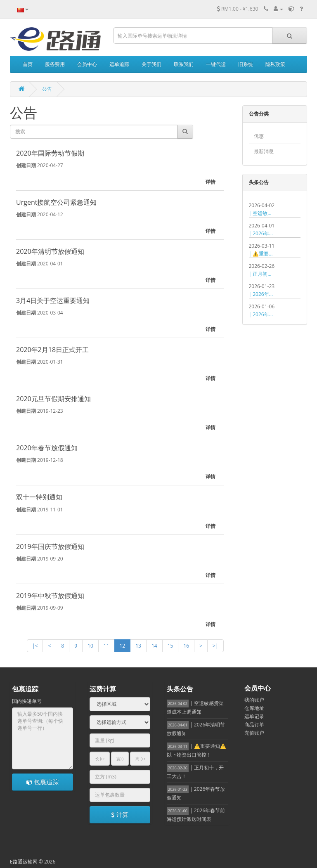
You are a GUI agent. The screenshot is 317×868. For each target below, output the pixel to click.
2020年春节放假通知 (47, 448)
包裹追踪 (43, 782)
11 (106, 646)
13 (138, 646)
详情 (211, 182)
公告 (47, 89)
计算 (120, 814)
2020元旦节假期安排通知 (53, 399)
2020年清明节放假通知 (50, 251)
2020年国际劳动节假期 (50, 153)
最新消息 (264, 151)
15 (170, 646)
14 (154, 646)
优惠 (259, 136)
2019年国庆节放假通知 (50, 546)
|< (35, 646)
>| (215, 646)
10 (90, 646)
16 (186, 646)
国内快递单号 (27, 701)
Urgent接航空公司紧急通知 (56, 202)
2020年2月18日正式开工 (52, 350)
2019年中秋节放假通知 (50, 596)
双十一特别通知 (39, 497)
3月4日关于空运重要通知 (53, 300)
